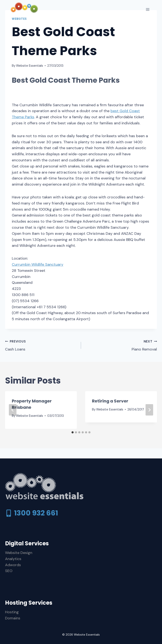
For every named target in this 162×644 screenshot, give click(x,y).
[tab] (73, 432)
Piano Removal (121, 345)
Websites (19, 19)
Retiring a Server (110, 401)
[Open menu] (148, 9)
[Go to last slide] (13, 410)
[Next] (149, 410)
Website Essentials (30, 66)
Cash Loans (41, 345)
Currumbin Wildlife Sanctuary (38, 264)
